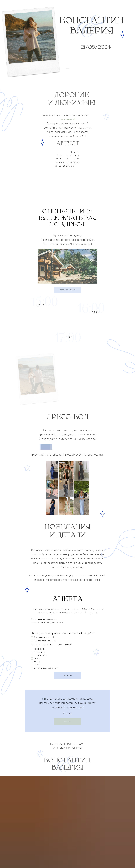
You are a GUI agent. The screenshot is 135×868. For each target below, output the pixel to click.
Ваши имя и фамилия (44, 619)
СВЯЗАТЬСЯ (67, 722)
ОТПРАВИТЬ (68, 675)
